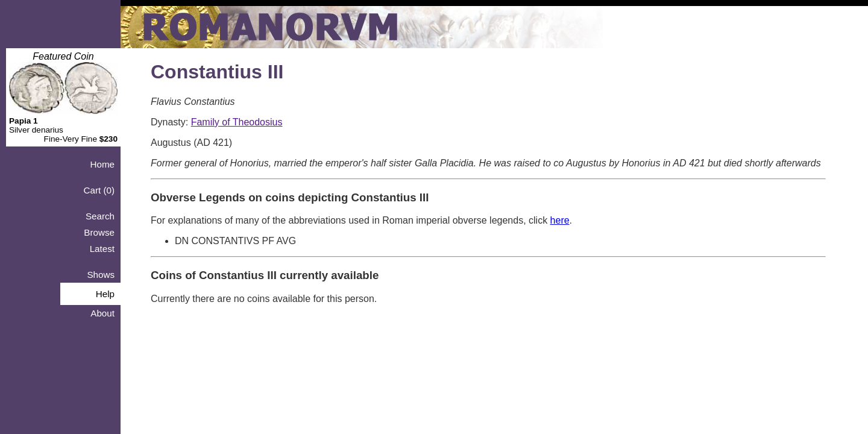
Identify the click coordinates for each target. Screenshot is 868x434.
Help (105, 294)
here (560, 220)
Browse (99, 232)
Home (102, 164)
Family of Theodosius (237, 122)
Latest (102, 249)
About (102, 313)
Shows (101, 275)
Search (100, 216)
